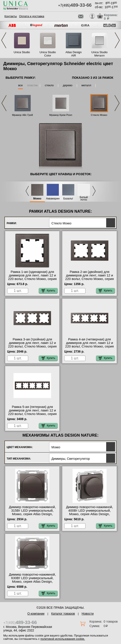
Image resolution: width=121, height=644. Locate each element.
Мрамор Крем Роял (61, 115)
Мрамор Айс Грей (22, 115)
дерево (68, 85)
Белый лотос (84, 199)
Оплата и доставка (32, 16)
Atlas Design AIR (74, 54)
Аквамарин (53, 199)
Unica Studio (22, 52)
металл (86, 85)
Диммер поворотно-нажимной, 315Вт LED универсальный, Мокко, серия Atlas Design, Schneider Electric (32, 512)
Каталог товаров (63, 614)
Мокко (37, 199)
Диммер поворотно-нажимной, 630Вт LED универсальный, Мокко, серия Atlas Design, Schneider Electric (32, 580)
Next (117, 40)
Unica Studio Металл (100, 54)
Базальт (68, 199)
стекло (49, 85)
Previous (4, 40)
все (20, 85)
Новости (88, 614)
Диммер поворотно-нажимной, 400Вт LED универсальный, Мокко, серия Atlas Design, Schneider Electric (90, 512)
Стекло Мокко (99, 115)
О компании (36, 614)
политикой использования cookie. (63, 639)
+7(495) (75, 5)
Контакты (11, 16)
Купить (48, 291)
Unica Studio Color (48, 54)
